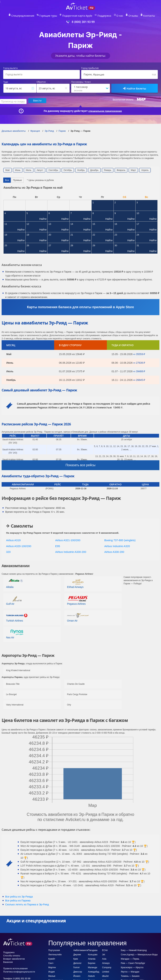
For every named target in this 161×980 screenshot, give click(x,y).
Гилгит (77, 966)
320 (8, 551)
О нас (115, 15)
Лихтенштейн (55, 953)
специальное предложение (105, 110)
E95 (58, 545)
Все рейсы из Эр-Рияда (19, 895)
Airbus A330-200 (114, 551)
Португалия (54, 949)
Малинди (93, 966)
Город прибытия (90, 68)
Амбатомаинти (81, 949)
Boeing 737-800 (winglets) (120, 539)
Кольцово (93, 953)
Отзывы (127, 15)
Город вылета (10, 68)
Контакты (142, 15)
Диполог (77, 962)
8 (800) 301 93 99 (83, 21)
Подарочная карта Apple (77, 15)
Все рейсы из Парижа (18, 899)
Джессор (78, 971)
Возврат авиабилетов (14, 958)
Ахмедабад (94, 971)
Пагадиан (93, 949)
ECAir (105, 949)
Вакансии (8, 961)
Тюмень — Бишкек (130, 975)
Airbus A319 (13, 539)
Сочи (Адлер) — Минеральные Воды (139, 953)
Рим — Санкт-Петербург (133, 962)
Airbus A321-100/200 (68, 539)
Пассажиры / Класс (81, 81)
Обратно (41, 81)
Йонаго (77, 975)
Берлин (92, 962)
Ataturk (91, 975)
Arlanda (92, 958)
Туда (6, 81)
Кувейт (52, 958)
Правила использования (15, 967)
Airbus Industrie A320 (117, 545)
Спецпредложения (29, 15)
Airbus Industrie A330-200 (71, 551)
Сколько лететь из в (27, 903)
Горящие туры (52, 15)
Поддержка (101, 15)
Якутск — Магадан (130, 971)
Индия (51, 971)
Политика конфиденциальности (19, 971)
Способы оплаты (12, 954)
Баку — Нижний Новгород (134, 949)
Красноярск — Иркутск (132, 966)
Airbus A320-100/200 (19, 545)
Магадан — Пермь (130, 958)
